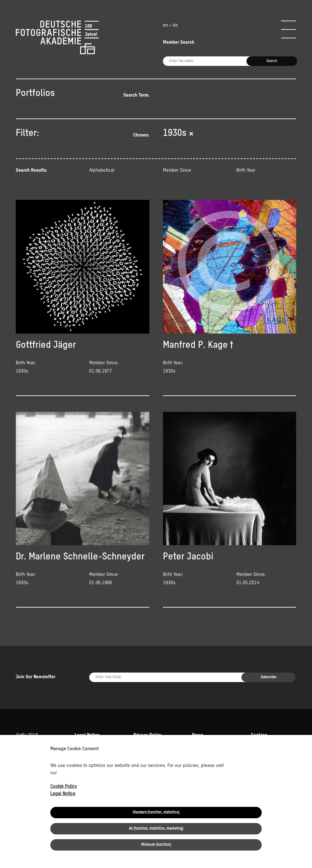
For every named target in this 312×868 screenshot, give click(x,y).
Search (272, 61)
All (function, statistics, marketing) (156, 829)
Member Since (177, 170)
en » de (170, 25)
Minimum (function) (156, 845)
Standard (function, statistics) (156, 813)
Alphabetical (102, 170)
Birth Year (246, 170)
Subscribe (268, 677)
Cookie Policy (64, 786)
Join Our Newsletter (36, 677)
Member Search (179, 42)
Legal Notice (63, 794)
